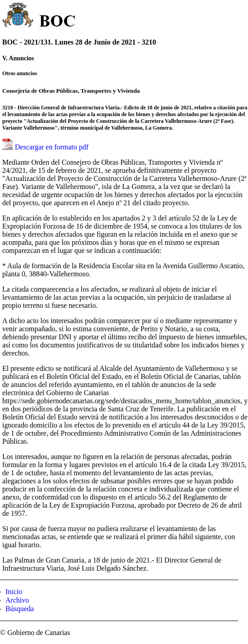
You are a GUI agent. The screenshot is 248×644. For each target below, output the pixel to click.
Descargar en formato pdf (52, 147)
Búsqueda (20, 609)
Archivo (17, 600)
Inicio (14, 592)
